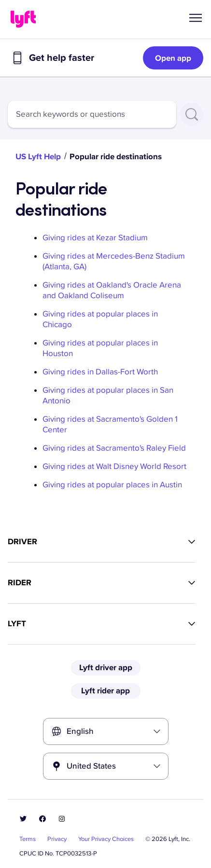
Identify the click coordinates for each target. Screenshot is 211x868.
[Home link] (23, 19)
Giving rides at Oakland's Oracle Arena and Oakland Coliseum (112, 290)
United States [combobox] (91, 766)
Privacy (57, 839)
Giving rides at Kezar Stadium (95, 238)
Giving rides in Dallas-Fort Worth (100, 372)
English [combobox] (80, 731)
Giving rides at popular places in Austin (112, 485)
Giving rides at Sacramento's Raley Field (114, 448)
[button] (196, 18)
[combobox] (92, 114)
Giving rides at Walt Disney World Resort (114, 466)
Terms (28, 839)
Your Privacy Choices (106, 839)
